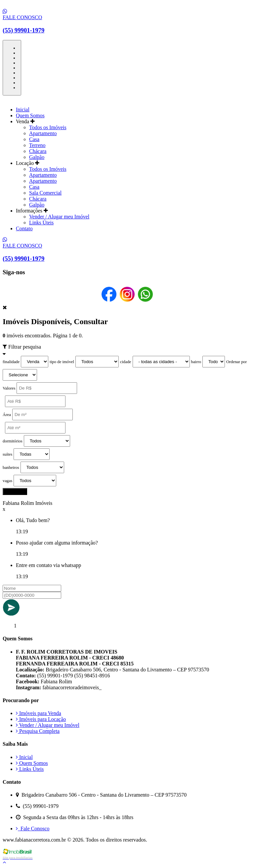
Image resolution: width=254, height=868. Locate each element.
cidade (126, 362)
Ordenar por (236, 362)
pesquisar (15, 491)
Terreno (37, 145)
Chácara (38, 151)
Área (7, 415)
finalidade (11, 362)
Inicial (23, 110)
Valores (9, 388)
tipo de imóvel (62, 362)
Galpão (37, 157)
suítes (7, 454)
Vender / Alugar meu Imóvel (59, 217)
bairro (196, 362)
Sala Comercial (45, 193)
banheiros (11, 468)
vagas (7, 481)
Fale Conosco (33, 829)
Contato (24, 228)
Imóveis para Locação (41, 719)
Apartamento (43, 133)
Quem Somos (30, 115)
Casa (34, 139)
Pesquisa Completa (38, 731)
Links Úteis (41, 223)
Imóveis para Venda (39, 713)
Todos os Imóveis (48, 127)
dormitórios (13, 441)
